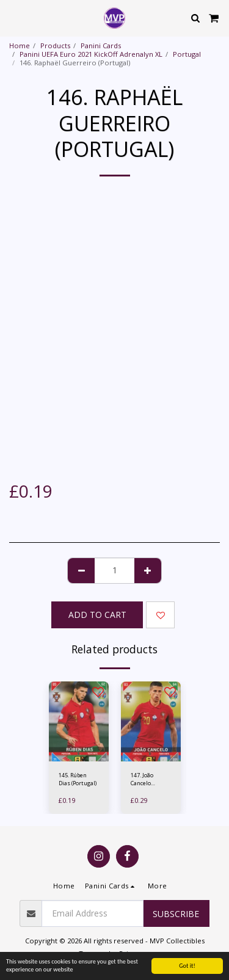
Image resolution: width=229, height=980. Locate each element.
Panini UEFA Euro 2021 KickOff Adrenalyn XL (91, 54)
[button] (13, 17)
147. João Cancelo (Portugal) (143, 779)
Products (55, 45)
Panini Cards (101, 45)
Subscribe (176, 914)
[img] (79, 721)
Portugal (187, 54)
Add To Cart (97, 615)
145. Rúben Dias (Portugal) (78, 779)
